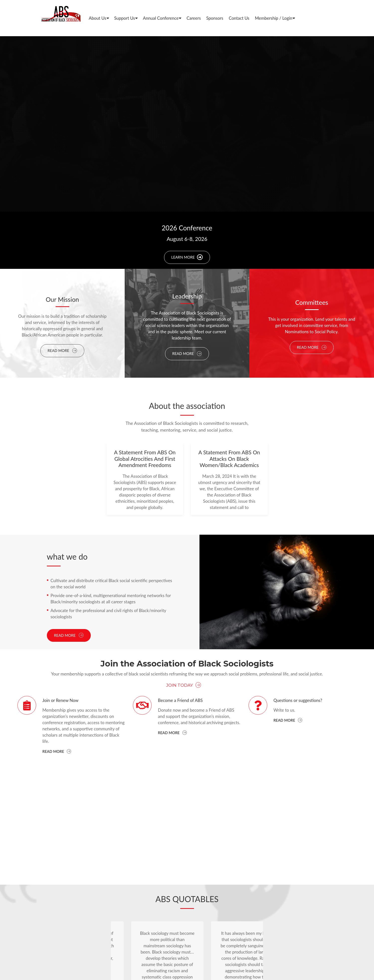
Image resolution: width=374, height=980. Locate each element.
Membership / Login (274, 18)
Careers (194, 18)
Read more (57, 751)
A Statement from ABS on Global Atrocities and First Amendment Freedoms (145, 459)
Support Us (125, 18)
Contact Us (239, 18)
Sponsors (215, 18)
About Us (97, 18)
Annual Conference (161, 18)
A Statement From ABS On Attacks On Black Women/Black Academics (229, 459)
